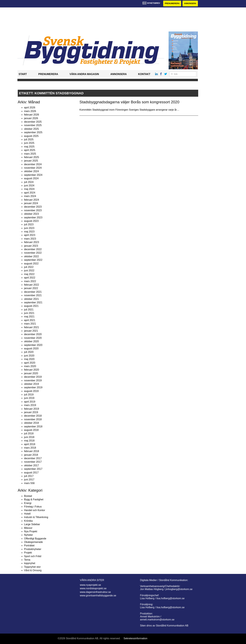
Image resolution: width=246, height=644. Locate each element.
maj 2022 (29, 274)
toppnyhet (30, 563)
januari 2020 (31, 373)
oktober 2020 (31, 341)
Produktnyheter (33, 549)
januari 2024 (31, 203)
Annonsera (190, 3)
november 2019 (33, 380)
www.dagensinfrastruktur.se (95, 592)
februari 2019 (32, 409)
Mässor (28, 528)
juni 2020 (29, 356)
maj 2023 (29, 232)
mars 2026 (30, 111)
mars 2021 (30, 324)
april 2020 (30, 363)
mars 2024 (30, 196)
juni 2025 (29, 143)
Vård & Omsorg (33, 570)
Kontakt (144, 74)
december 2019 (33, 377)
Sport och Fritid (33, 556)
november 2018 (33, 419)
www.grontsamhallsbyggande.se (98, 596)
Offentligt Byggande (35, 539)
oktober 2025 (31, 129)
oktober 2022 (31, 256)
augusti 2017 (31, 473)
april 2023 (30, 235)
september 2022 (33, 260)
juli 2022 (29, 267)
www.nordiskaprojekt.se (93, 588)
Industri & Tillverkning (36, 517)
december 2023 (33, 207)
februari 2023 (32, 242)
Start (23, 74)
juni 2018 (29, 437)
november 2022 (33, 253)
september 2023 (33, 217)
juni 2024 (29, 186)
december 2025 (33, 122)
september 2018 (33, 427)
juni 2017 (29, 480)
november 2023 (33, 210)
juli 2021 (29, 310)
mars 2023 (30, 239)
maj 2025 (29, 147)
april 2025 (30, 150)
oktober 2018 (31, 423)
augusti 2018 (31, 430)
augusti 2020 (31, 349)
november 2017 (33, 462)
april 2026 (30, 108)
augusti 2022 (31, 264)
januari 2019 (31, 412)
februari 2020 (32, 370)
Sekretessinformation (136, 638)
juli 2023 (29, 224)
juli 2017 (29, 476)
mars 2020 (30, 366)
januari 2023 (31, 246)
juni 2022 (29, 270)
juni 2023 (29, 228)
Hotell (27, 514)
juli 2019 (29, 395)
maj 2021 (29, 317)
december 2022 (33, 249)
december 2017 (33, 458)
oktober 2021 (31, 299)
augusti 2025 (31, 136)
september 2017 (33, 469)
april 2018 (30, 444)
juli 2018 (29, 433)
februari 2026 (32, 115)
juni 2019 (29, 398)
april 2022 (30, 278)
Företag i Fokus (33, 507)
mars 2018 (30, 448)
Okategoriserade (33, 542)
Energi (28, 503)
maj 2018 (29, 441)
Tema (27, 560)
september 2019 (33, 387)
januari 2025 (31, 161)
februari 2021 (32, 327)
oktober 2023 (31, 214)
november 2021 (33, 295)
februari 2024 (32, 200)
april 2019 (30, 402)
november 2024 (33, 168)
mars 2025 (30, 154)
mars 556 (29, 483)
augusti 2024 (31, 178)
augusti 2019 (31, 391)
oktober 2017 (31, 465)
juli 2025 (29, 139)
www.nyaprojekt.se (90, 585)
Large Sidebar (32, 524)
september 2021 (33, 302)
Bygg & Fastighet (34, 499)
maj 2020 (29, 359)
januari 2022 (31, 288)
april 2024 (30, 193)
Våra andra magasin (84, 74)
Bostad (28, 496)
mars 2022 (30, 281)
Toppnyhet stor (32, 567)
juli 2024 (29, 182)
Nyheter (28, 535)
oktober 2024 (31, 171)
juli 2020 (29, 352)
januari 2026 (31, 118)
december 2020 (33, 334)
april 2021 (30, 320)
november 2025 (33, 125)
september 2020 (33, 345)
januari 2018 (31, 455)
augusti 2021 (31, 306)
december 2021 (33, 292)
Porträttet (29, 546)
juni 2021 (29, 313)
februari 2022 (32, 285)
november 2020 (33, 338)
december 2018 (33, 416)
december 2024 (33, 164)
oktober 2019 (31, 384)
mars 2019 (30, 405)
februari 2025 (32, 157)
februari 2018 (32, 451)
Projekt (28, 553)
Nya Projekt (31, 531)
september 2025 (33, 132)
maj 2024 (29, 189)
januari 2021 (31, 331)
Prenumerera (172, 3)
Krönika (28, 521)
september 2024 (33, 175)
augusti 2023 (31, 221)
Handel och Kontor (35, 510)
